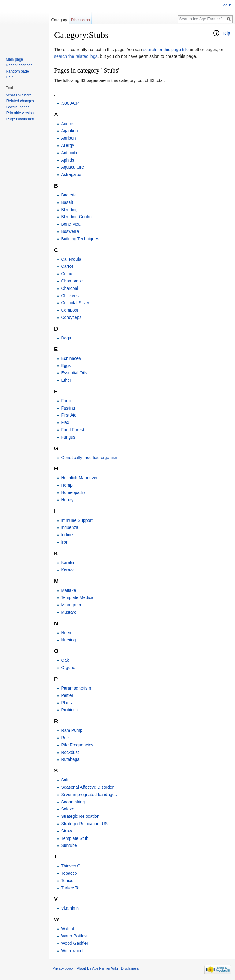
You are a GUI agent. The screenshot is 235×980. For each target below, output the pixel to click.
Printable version (20, 113)
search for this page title (166, 50)
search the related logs (76, 56)
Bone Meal (71, 224)
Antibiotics (71, 153)
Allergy (67, 145)
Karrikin (68, 563)
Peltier (67, 695)
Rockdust (70, 752)
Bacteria (69, 195)
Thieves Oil (72, 866)
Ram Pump (72, 730)
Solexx (67, 809)
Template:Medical (78, 597)
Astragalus (71, 174)
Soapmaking (73, 802)
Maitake (68, 590)
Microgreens (73, 605)
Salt (65, 780)
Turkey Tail (71, 888)
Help (226, 33)
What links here (19, 95)
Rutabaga (70, 759)
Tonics (67, 881)
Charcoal (69, 288)
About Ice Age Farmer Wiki (97, 968)
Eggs (66, 365)
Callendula (71, 259)
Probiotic (69, 710)
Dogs (66, 338)
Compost (69, 310)
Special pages (18, 107)
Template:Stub (75, 838)
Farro (66, 401)
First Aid (69, 415)
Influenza (70, 527)
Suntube (69, 845)
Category (59, 20)
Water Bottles (74, 936)
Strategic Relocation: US (84, 824)
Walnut (67, 929)
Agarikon (69, 131)
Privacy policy (63, 968)
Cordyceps (71, 317)
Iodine (67, 535)
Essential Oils (74, 373)
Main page (14, 59)
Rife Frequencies (77, 745)
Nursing (68, 640)
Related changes (20, 101)
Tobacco (69, 873)
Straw (66, 831)
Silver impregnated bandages (89, 795)
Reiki (66, 738)
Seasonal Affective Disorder (87, 787)
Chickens (70, 296)
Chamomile (72, 281)
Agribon (68, 138)
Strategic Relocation (80, 816)
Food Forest (72, 430)
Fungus (68, 437)
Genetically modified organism (90, 458)
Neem (67, 633)
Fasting (68, 408)
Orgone (68, 668)
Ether (66, 380)
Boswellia (70, 231)
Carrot (67, 266)
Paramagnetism (76, 688)
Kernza (68, 570)
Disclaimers (130, 968)
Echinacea (71, 358)
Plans (66, 703)
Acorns (68, 124)
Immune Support (77, 520)
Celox (66, 274)
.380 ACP (70, 103)
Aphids (67, 160)
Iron (65, 542)
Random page (17, 71)
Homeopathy (73, 492)
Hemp (67, 485)
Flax (65, 422)
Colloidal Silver (75, 303)
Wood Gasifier (74, 943)
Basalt (67, 202)
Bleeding (69, 210)
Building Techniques (80, 239)
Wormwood (72, 951)
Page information (20, 119)
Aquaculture (72, 167)
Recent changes (19, 65)
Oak (65, 660)
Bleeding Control (77, 217)
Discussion (80, 20)
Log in (226, 5)
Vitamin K (70, 908)
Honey (67, 500)
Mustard (69, 612)
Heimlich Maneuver (79, 478)
